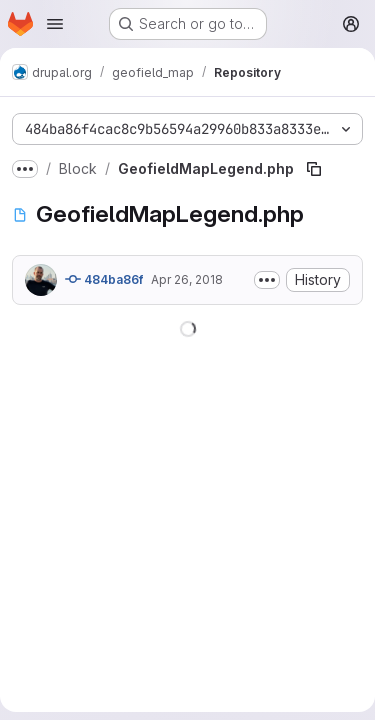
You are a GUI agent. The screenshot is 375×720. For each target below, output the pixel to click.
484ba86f (104, 279)
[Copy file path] (314, 169)
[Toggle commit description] (267, 280)
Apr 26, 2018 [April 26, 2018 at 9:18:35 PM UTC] (187, 279)
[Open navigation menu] (55, 24)
